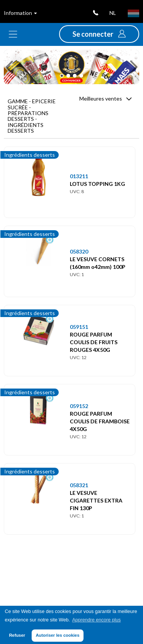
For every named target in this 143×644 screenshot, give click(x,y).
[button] (99, 34)
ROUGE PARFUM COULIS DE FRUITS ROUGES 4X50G (94, 342)
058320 (79, 251)
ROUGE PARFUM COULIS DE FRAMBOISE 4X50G (100, 421)
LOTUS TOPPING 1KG (97, 184)
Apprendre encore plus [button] (96, 620)
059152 (79, 406)
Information (20, 13)
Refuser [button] (17, 635)
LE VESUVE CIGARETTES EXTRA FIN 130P (96, 500)
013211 (79, 176)
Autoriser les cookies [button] (58, 635)
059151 (79, 327)
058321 (79, 485)
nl (113, 13)
